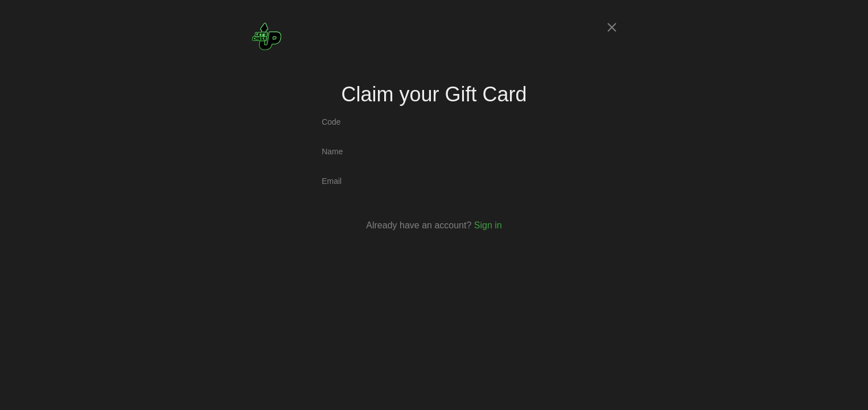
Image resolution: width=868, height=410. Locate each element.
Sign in (488, 225)
